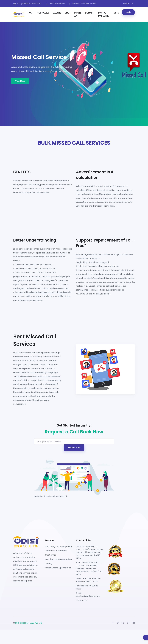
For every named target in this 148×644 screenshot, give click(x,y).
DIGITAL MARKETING (104, 14)
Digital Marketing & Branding (58, 559)
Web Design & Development (58, 546)
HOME (31, 13)
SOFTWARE (43, 13)
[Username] (74, 441)
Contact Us (82, 600)
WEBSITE (57, 13)
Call (116, 13)
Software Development (56, 551)
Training (48, 563)
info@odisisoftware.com (88, 596)
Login (128, 12)
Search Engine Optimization (58, 568)
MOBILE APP (78, 14)
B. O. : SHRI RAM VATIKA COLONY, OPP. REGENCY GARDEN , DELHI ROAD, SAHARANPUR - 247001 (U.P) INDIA (89, 568)
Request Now (74, 447)
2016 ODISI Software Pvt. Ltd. (29, 623)
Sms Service (51, 555)
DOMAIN (90, 13)
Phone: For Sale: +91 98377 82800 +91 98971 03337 (89, 580)
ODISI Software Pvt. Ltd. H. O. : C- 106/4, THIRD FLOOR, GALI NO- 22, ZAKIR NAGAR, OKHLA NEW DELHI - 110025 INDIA (90, 552)
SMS (68, 13)
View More (20, 81)
